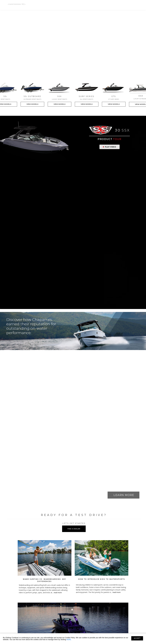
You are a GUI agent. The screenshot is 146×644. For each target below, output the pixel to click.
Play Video (110, 147)
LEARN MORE (124, 495)
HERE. (69, 640)
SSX (67, 4)
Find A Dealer (124, 5)
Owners (96, 5)
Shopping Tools (109, 5)
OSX (75, 4)
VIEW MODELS (32, 104)
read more (58, 593)
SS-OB (58, 4)
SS (50, 4)
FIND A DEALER (74, 529)
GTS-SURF (85, 4)
